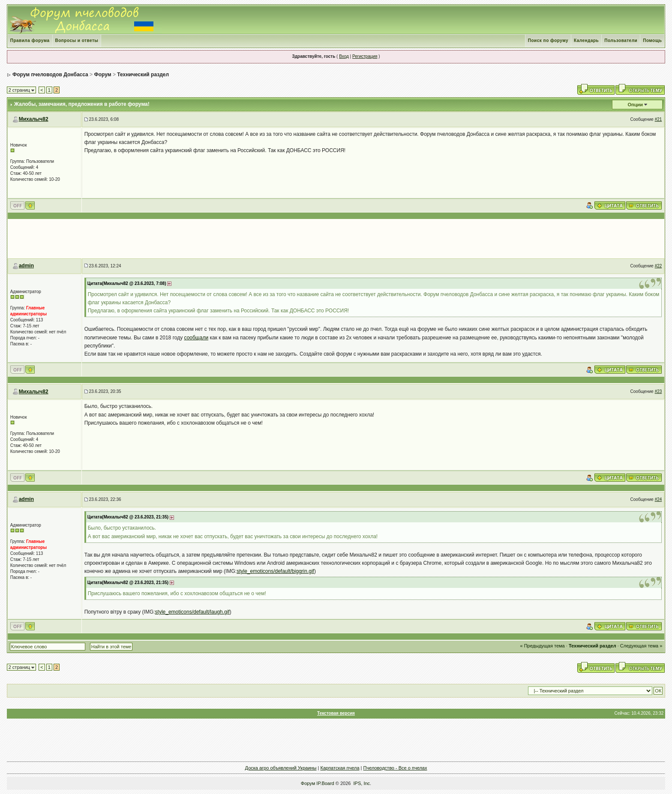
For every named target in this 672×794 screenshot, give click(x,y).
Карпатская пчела (340, 768)
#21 (658, 119)
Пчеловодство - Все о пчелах (395, 768)
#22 (658, 266)
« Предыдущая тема (543, 646)
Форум (102, 75)
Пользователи (621, 40)
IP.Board (325, 783)
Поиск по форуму (548, 40)
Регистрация (365, 56)
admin (26, 266)
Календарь (586, 40)
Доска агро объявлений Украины (281, 768)
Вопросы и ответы (77, 40)
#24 (658, 499)
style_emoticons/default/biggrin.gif (275, 571)
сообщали (196, 338)
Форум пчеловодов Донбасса (50, 75)
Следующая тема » (641, 646)
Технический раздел (143, 75)
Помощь (652, 40)
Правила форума (30, 40)
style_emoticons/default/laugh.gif (192, 612)
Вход (344, 56)
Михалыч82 (34, 119)
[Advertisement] (336, 239)
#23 (658, 391)
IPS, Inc (362, 783)
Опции (636, 105)
